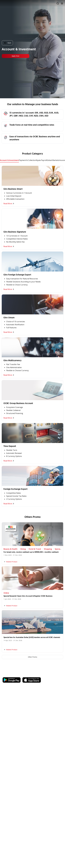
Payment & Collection (27, 160)
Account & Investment (9, 160)
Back (7, 43)
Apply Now (15, 56)
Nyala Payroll (41, 160)
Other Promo (33, 657)
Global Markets (53, 160)
